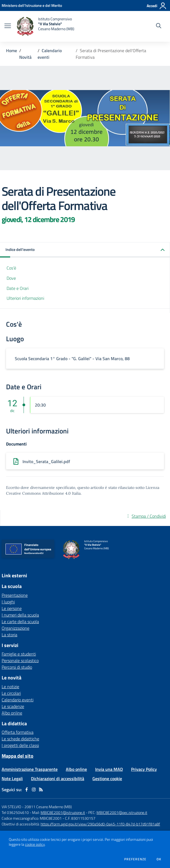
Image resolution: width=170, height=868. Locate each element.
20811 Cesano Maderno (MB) (48, 807)
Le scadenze (13, 706)
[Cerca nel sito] (159, 26)
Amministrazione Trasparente (30, 769)
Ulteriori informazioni (25, 298)
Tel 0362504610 (15, 812)
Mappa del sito (18, 756)
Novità (25, 57)
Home (12, 51)
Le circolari (11, 693)
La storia (9, 635)
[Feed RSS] (41, 789)
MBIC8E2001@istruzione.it (63, 812)
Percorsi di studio (17, 667)
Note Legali (12, 779)
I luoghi (8, 602)
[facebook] (27, 789)
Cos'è (11, 268)
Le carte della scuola (20, 621)
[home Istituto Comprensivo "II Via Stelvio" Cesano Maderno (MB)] (45, 26)
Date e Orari (18, 288)
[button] (85, 250)
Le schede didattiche (20, 739)
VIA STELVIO (11, 807)
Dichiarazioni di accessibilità (58, 779)
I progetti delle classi (20, 745)
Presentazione (15, 595)
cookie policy (35, 844)
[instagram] (34, 789)
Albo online (12, 713)
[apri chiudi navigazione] (8, 26)
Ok (159, 859)
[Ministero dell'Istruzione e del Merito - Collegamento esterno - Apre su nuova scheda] (32, 5)
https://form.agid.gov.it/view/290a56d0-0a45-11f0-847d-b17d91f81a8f (100, 824)
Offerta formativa (18, 732)
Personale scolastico (20, 660)
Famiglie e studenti (19, 654)
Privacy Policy (144, 769)
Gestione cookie (107, 779)
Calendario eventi (18, 700)
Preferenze (135, 859)
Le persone (12, 608)
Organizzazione (15, 628)
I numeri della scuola (20, 615)
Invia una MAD (109, 769)
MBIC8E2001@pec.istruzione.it (122, 812)
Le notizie (10, 687)
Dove (11, 278)
